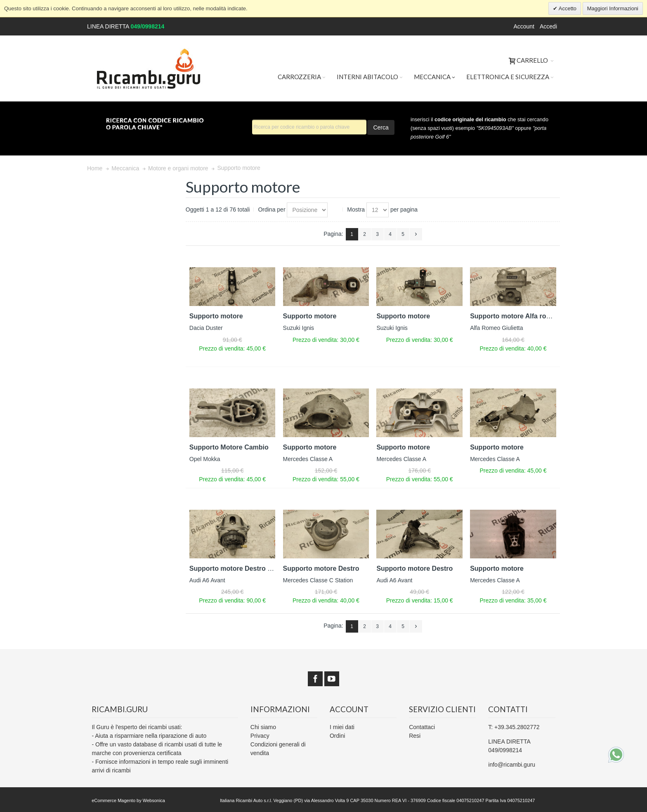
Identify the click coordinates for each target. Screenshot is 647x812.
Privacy (260, 736)
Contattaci (422, 727)
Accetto (567, 8)
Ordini (337, 736)
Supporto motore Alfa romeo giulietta (528, 316)
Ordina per (272, 209)
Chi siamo (263, 727)
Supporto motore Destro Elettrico (242, 568)
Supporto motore (216, 316)
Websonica (154, 800)
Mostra (356, 209)
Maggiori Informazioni (613, 8)
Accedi (548, 26)
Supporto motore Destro (321, 568)
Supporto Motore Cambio (229, 447)
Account (524, 26)
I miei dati (342, 727)
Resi (415, 736)
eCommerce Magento (113, 800)
